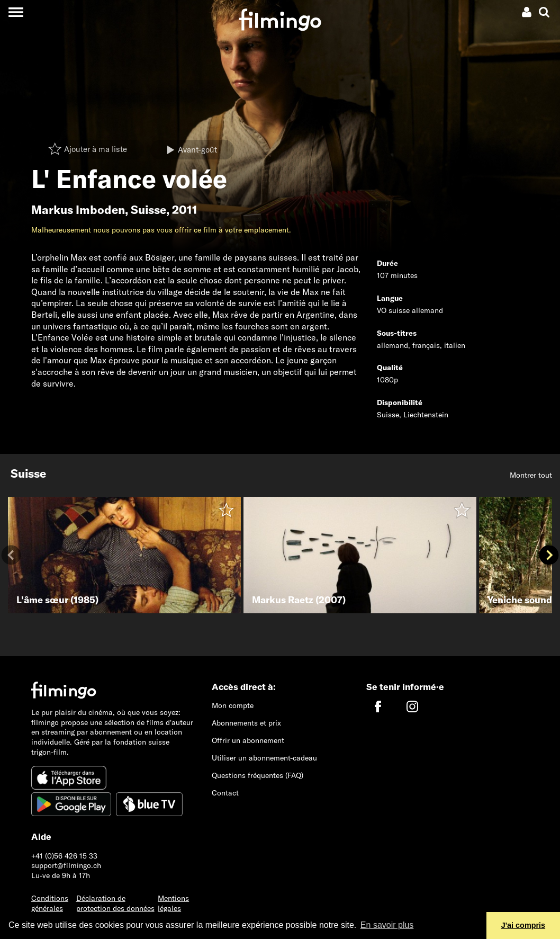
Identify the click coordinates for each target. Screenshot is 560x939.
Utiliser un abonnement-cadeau (264, 758)
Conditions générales (50, 903)
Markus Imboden (78, 210)
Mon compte (233, 705)
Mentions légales (173, 903)
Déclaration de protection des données (115, 903)
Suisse (148, 210)
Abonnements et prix (246, 723)
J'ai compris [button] (523, 925)
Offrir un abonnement (248, 740)
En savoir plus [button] (387, 925)
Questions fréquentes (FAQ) (258, 775)
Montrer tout (531, 475)
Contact (225, 793)
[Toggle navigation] (16, 12)
